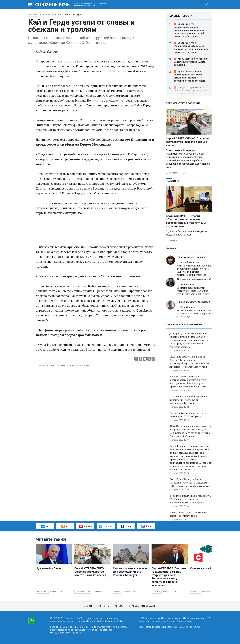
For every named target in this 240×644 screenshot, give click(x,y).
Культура (33, 15)
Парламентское (83, 592)
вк (45, 526)
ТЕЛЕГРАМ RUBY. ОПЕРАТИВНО (184, 325)
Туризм (117, 592)
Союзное (157, 592)
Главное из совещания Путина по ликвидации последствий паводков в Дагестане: (189, 400)
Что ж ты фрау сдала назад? (194, 302)
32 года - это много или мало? (194, 279)
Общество (196, 592)
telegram (106, 526)
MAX (146, 526)
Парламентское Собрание (183, 103)
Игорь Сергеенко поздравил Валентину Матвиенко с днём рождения (191, 62)
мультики (62, 365)
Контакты (104, 606)
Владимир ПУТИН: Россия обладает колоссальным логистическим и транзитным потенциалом (186, 221)
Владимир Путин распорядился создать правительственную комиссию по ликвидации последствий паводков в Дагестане (190, 30)
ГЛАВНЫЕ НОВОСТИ (181, 16)
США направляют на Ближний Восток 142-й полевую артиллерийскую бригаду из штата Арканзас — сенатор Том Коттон (190, 362)
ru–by (126, 526)
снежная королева (46, 365)
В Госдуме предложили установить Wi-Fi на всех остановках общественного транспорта (190, 499)
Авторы (119, 606)
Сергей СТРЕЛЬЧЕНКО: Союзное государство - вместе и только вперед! (187, 142)
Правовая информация (143, 606)
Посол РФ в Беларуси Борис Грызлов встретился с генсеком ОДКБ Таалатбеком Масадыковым (190, 483)
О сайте (88, 606)
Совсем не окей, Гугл (204, 568)
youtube (85, 526)
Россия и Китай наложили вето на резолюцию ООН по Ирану (189, 415)
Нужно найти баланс (49, 568)
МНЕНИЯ (171, 248)
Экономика (42, 592)
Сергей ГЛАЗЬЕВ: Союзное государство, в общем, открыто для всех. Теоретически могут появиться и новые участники (169, 577)
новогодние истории (80, 365)
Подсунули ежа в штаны (191, 257)
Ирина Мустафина (74, 15)
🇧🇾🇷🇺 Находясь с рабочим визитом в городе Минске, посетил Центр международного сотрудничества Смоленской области (190, 431)
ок (65, 526)
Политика (172, 181)
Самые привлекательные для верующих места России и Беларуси (130, 572)
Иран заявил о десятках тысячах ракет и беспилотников (188, 514)
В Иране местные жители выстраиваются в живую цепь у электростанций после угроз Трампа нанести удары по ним (188, 381)
